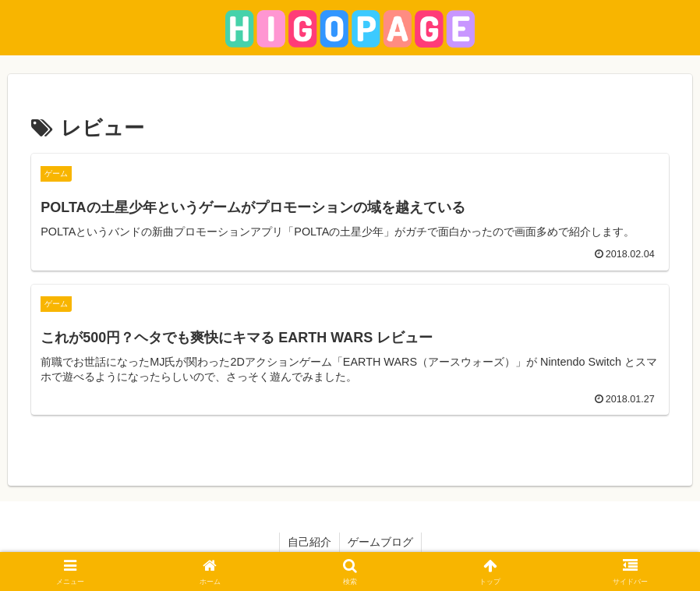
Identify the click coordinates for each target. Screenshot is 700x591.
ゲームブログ (380, 542)
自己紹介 (309, 542)
